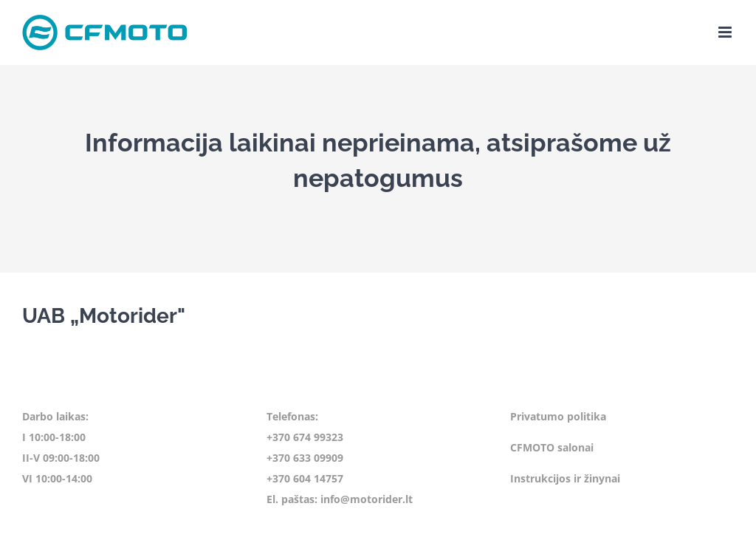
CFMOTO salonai (552, 447)
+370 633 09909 (305, 458)
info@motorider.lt (367, 499)
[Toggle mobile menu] (726, 32)
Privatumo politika (558, 416)
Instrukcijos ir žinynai (565, 478)
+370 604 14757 (305, 478)
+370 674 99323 (305, 437)
